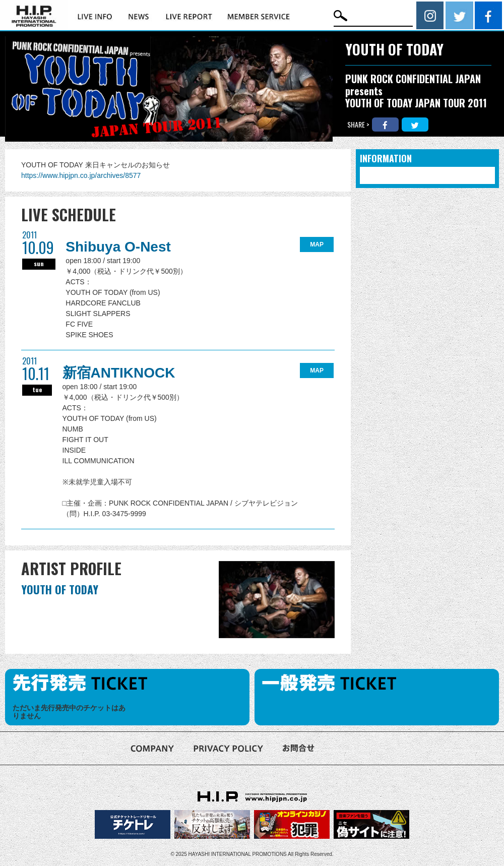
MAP (317, 244)
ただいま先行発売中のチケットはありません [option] (69, 712)
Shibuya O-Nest (118, 247)
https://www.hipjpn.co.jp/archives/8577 (81, 175)
